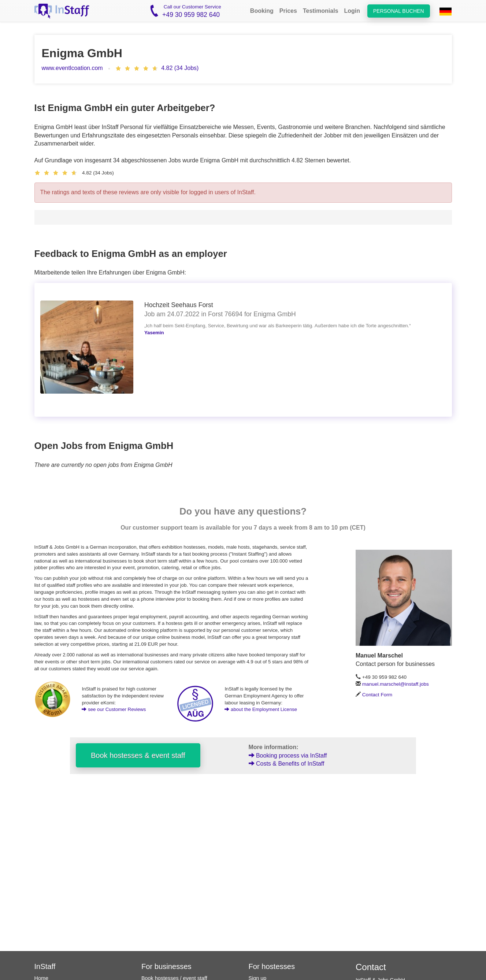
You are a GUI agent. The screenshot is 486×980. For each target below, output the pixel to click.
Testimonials (321, 11)
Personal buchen (399, 11)
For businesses (166, 966)
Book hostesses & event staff (138, 755)
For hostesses (272, 966)
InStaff (45, 966)
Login (352, 11)
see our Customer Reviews (114, 709)
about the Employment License (261, 709)
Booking (262, 11)
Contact (371, 967)
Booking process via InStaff (288, 756)
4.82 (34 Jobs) (180, 68)
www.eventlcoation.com (72, 68)
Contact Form (377, 695)
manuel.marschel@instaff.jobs (396, 684)
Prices (288, 11)
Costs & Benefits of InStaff (287, 764)
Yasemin (154, 333)
